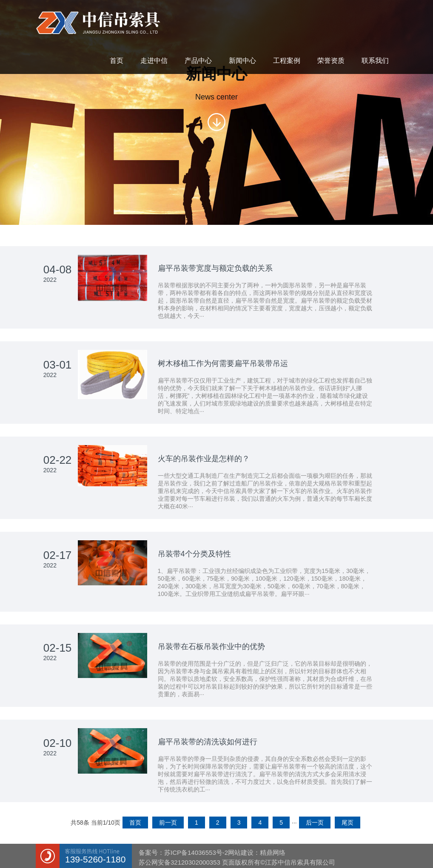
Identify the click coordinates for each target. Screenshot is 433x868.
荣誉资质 (331, 61)
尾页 (348, 823)
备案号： (151, 852)
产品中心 (198, 61)
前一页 (168, 823)
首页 (117, 61)
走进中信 (154, 61)
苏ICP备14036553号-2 (196, 852)
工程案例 (287, 61)
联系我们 (375, 61)
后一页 (315, 823)
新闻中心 (242, 61)
